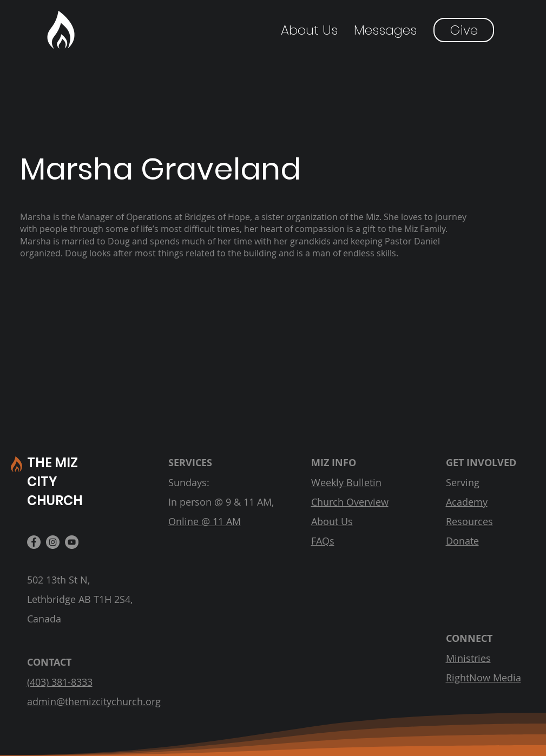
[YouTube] (72, 542)
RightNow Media (483, 678)
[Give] (464, 30)
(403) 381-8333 (60, 682)
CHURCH (55, 500)
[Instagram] (53, 542)
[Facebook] (34, 542)
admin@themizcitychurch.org (94, 701)
